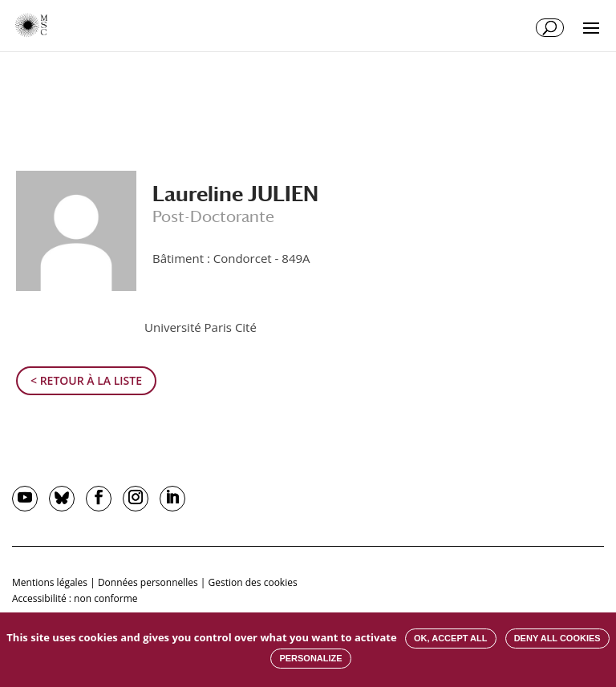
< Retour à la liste (86, 380)
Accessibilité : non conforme (75, 598)
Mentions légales (50, 582)
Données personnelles (148, 582)
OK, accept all (450, 638)
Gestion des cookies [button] (253, 582)
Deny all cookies (557, 638)
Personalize (310, 658)
